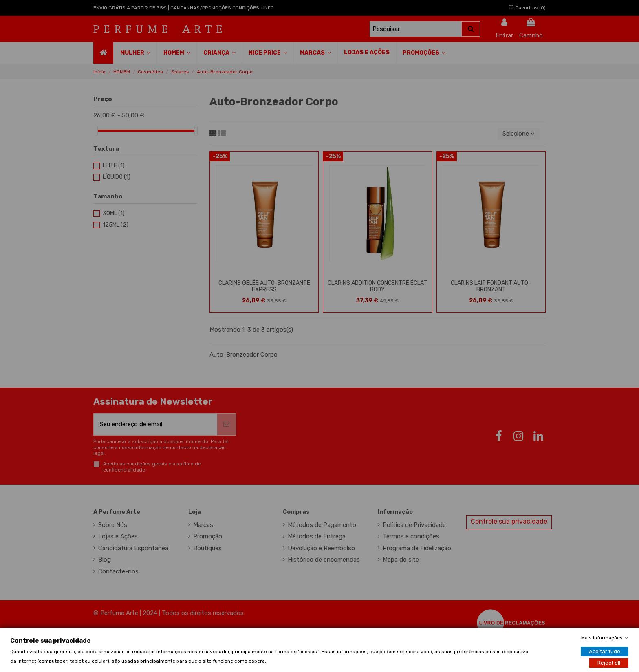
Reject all (609, 662)
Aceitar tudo (605, 651)
